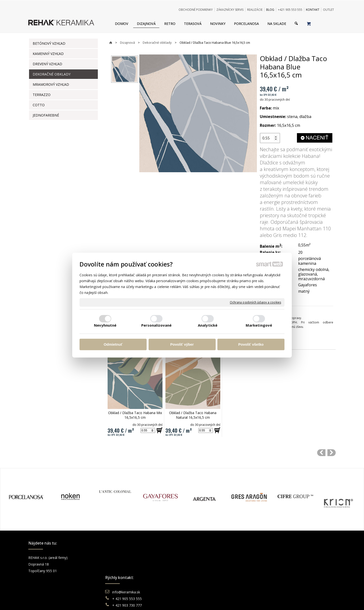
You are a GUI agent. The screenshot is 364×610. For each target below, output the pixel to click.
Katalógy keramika (205, 577)
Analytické (208, 325)
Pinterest (275, 577)
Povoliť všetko (251, 345)
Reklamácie (200, 571)
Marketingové (259, 325)
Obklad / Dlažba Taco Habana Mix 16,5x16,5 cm (136, 415)
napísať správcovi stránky (169, 600)
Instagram (276, 564)
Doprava (197, 564)
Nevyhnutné (105, 325)
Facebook (276, 558)
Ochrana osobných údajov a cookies (255, 302)
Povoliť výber (182, 345)
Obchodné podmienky (208, 558)
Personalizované (157, 325)
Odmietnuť (113, 345)
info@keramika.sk (127, 558)
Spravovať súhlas (257, 600)
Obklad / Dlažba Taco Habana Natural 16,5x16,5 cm (193, 415)
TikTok (273, 584)
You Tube (276, 571)
